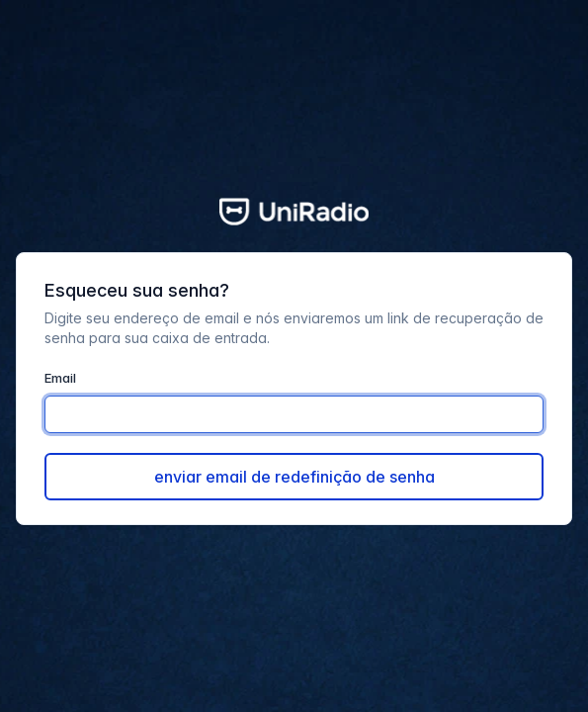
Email (60, 378)
